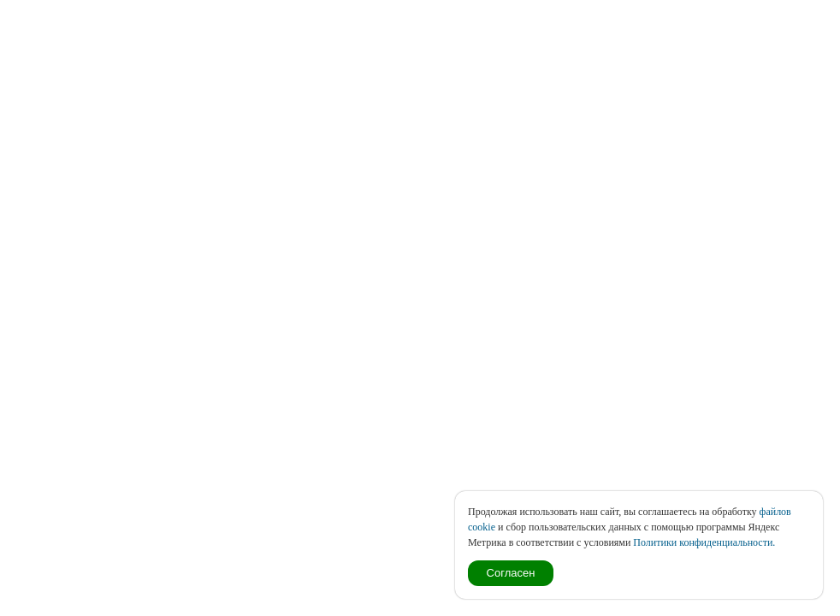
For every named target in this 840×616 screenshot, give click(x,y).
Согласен (511, 573)
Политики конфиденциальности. (704, 542)
